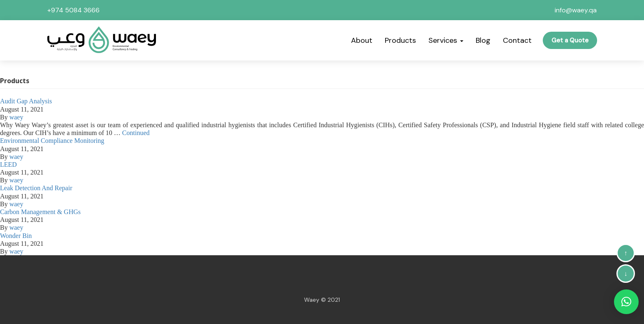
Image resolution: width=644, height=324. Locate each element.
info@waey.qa (576, 10)
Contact (517, 40)
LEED (8, 164)
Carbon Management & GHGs (40, 212)
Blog (483, 40)
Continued (136, 133)
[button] (626, 302)
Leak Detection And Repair (36, 188)
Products (400, 40)
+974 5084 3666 (73, 10)
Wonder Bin (16, 236)
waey (16, 117)
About (362, 40)
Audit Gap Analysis (26, 101)
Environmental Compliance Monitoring (52, 141)
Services (446, 40)
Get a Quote (570, 40)
